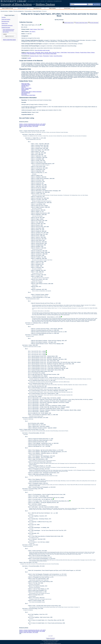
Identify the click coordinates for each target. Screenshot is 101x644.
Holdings (11, 11)
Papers (41, 56)
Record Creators (67, 8)
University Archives (4, 11)
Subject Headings (52, 8)
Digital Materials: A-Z (37, 8)
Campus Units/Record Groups (7, 8)
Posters (51, 56)
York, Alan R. (32, 32)
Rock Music (39, 54)
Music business (71, 52)
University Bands (28, 11)
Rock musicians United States (49, 54)
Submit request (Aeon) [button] (68, 23)
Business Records (34, 56)
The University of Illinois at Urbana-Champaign (53, 644)
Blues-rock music (30, 52)
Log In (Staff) (51, 636)
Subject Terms (5, 23)
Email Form (52, 639)
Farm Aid (54, 52)
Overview (4, 17)
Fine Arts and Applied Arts (19, 11)
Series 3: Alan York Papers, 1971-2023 (29, 126)
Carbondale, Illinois (39, 52)
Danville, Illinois (48, 52)
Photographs (46, 56)
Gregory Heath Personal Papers (8, 31)
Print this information (93, 23)
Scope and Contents (6, 19)
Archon (49, 643)
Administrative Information (7, 25)
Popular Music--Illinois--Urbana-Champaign (31, 92)
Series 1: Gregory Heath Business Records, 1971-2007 (32, 124)
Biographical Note (5, 21)
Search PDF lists (97, 4)
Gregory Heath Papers (37, 11)
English (29, 58)
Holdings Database (45, 4)
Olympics (77, 52)
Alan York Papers (6, 32)
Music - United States (62, 52)
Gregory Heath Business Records (9, 29)
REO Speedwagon (32, 54)
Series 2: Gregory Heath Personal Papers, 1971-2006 (32, 125)
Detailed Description (6, 28)
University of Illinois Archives (16, 4)
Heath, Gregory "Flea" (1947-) (37, 29)
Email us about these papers (9, 40)
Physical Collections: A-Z (22, 8)
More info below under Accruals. (42, 50)
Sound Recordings (58, 56)
